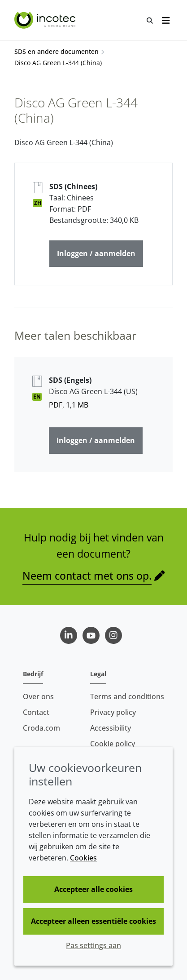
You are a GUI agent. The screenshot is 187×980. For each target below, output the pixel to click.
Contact (36, 712)
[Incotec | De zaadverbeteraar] (46, 20)
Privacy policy (113, 712)
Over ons (38, 696)
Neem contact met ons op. (87, 576)
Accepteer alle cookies (93, 889)
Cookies (83, 858)
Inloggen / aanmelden (96, 253)
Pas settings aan (93, 945)
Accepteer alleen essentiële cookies (93, 921)
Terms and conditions (127, 696)
